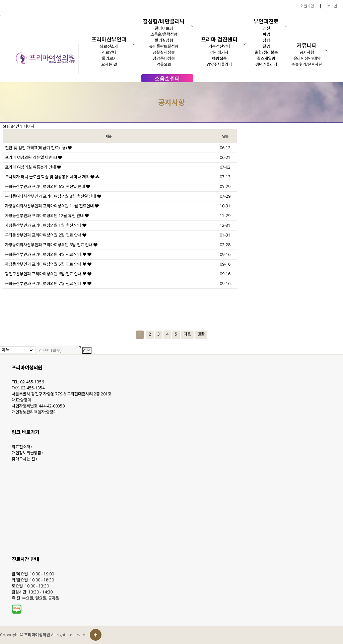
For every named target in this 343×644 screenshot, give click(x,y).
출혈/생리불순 (266, 52)
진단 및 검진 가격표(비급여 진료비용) (38, 148)
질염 (266, 46)
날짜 (225, 136)
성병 (266, 40)
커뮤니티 (307, 45)
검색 (87, 350)
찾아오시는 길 (24, 459)
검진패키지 (219, 52)
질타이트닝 (164, 28)
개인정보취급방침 (28, 453)
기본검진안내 (219, 46)
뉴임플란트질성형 (164, 46)
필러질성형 (164, 40)
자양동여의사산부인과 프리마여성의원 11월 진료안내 (52, 206)
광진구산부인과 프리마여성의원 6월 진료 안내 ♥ (48, 274)
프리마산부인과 (109, 39)
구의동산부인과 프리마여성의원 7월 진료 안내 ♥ (48, 284)
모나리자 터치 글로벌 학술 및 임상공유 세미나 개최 (52, 177)
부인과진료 (266, 21)
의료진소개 (109, 46)
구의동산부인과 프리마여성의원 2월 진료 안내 (46, 235)
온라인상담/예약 (307, 58)
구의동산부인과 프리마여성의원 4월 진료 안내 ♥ (48, 254)
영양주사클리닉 (219, 64)
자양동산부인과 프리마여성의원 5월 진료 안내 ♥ (48, 264)
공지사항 (307, 52)
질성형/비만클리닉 (164, 21)
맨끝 (201, 334)
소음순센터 (167, 79)
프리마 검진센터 (219, 39)
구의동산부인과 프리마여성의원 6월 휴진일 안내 (48, 187)
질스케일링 (266, 58)
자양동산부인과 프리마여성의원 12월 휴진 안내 (47, 216)
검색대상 (0, 82)
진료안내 (109, 52)
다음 (187, 334)
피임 (266, 34)
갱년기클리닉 (266, 64)
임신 (266, 28)
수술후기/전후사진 (307, 64)
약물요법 (164, 64)
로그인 (332, 6)
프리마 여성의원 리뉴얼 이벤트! (33, 157)
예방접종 (219, 58)
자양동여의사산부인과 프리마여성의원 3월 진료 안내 (51, 245)
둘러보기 (109, 58)
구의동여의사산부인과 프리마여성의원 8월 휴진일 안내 (53, 196)
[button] (134, 44)
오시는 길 (109, 64)
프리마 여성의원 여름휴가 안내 (33, 167)
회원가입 (307, 6)
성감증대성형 (164, 58)
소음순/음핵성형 (164, 34)
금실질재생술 (164, 52)
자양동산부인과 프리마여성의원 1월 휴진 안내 (46, 225)
